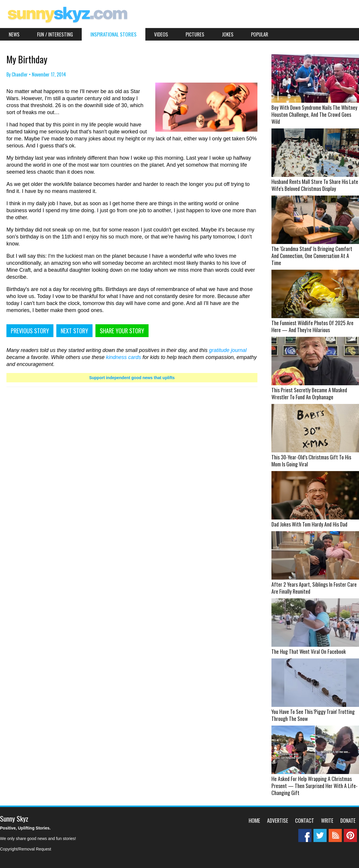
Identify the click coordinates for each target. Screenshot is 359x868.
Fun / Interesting (55, 34)
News (14, 34)
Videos (161, 34)
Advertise (278, 820)
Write (327, 820)
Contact (305, 820)
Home (254, 820)
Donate (348, 820)
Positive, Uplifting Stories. (25, 828)
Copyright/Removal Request (26, 849)
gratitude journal (228, 350)
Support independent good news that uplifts (132, 378)
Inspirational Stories (114, 34)
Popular (260, 34)
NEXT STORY (74, 331)
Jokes (228, 34)
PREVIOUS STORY (30, 331)
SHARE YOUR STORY (122, 331)
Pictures (195, 34)
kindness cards (123, 357)
